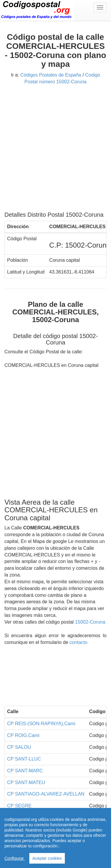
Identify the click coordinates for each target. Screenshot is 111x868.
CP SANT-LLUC (24, 759)
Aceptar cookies (47, 858)
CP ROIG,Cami (23, 735)
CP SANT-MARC (25, 771)
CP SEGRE (19, 806)
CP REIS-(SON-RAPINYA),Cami (41, 724)
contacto (78, 642)
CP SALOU (19, 747)
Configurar (15, 858)
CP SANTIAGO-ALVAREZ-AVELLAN (46, 794)
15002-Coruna (90, 622)
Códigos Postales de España (51, 75)
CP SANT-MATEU (26, 782)
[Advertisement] (55, 150)
